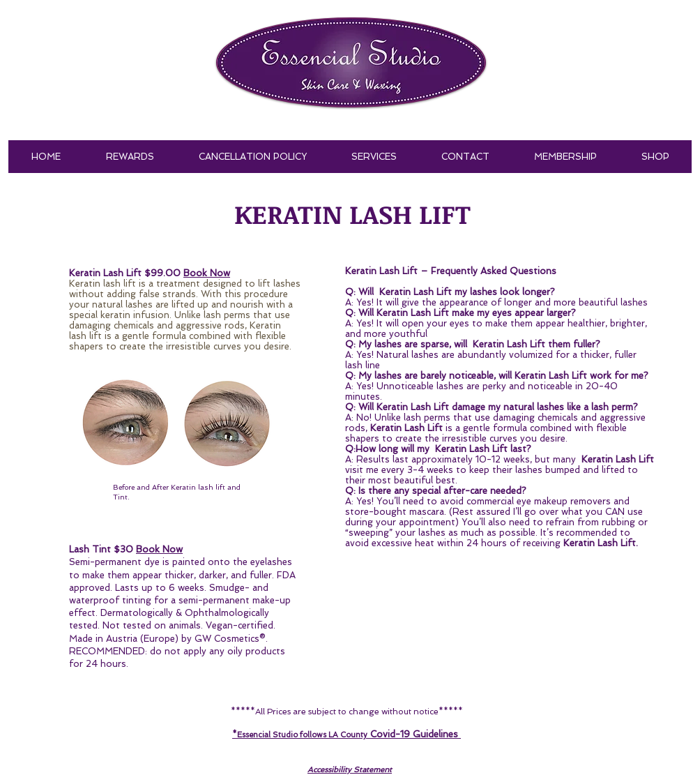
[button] (374, 157)
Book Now (159, 549)
